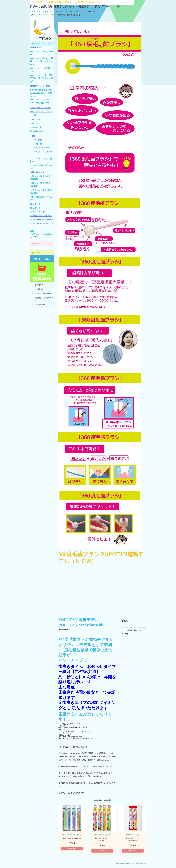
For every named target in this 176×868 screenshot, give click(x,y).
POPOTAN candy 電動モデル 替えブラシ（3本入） (42, 78)
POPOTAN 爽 (35, 120)
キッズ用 (38, 140)
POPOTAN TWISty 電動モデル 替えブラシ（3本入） (42, 61)
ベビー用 (38, 144)
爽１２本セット (37, 208)
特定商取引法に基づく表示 (44, 299)
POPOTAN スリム (37, 123)
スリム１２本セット (39, 212)
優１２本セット (37, 204)
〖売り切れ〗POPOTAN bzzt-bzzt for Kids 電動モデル (42, 93)
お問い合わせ (40, 305)
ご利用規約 (39, 289)
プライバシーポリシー (43, 294)
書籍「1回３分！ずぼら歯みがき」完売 (42, 234)
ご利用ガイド (40, 285)
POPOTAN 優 (36, 127)
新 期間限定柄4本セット (40, 131)
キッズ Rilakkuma (43, 148)
